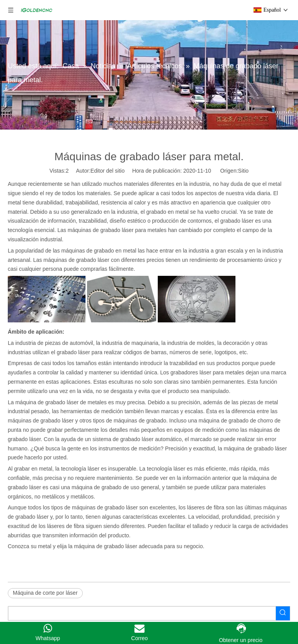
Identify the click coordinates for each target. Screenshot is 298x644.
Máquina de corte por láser (45, 593)
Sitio (243, 171)
